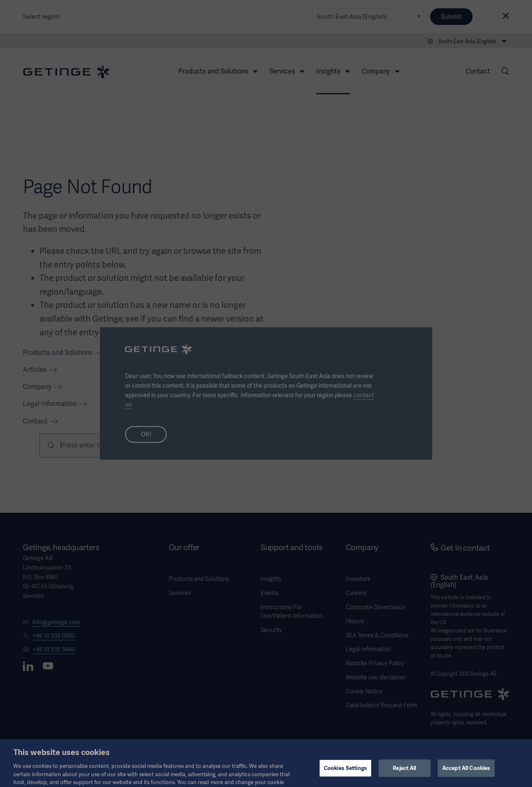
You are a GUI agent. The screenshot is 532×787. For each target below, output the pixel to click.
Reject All (404, 774)
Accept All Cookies (466, 774)
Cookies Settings (345, 774)
